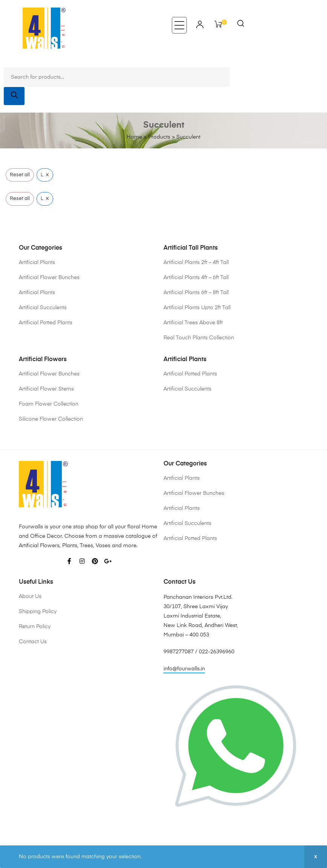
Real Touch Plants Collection (199, 338)
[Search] (14, 96)
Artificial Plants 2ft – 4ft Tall (196, 262)
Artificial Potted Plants (46, 323)
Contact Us (33, 642)
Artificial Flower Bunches (49, 278)
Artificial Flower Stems (46, 389)
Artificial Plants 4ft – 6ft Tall (196, 278)
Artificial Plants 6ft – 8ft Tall (196, 293)
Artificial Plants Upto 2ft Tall (197, 308)
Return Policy (35, 627)
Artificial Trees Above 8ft (193, 323)
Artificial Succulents (43, 308)
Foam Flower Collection (49, 404)
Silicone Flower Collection (51, 419)
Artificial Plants (37, 262)
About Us (30, 596)
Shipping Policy (38, 612)
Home (134, 137)
